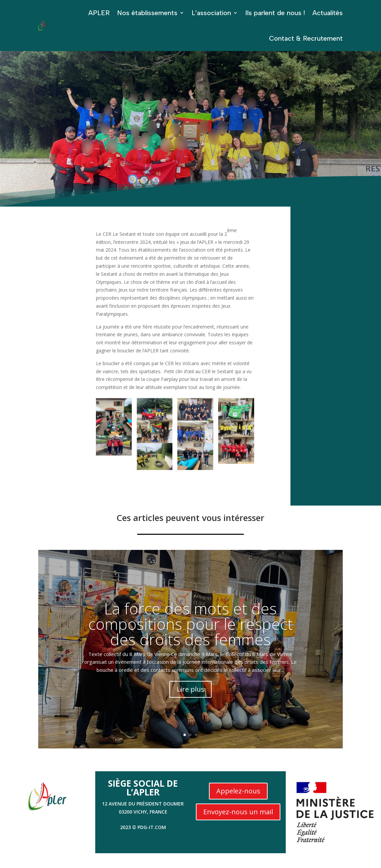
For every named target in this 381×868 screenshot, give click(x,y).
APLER (99, 13)
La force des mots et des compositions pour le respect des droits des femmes (190, 624)
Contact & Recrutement (306, 38)
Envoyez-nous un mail (238, 812)
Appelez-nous (238, 791)
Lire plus (190, 689)
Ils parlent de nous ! (275, 13)
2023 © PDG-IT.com (143, 827)
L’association (211, 13)
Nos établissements (147, 13)
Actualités (328, 13)
